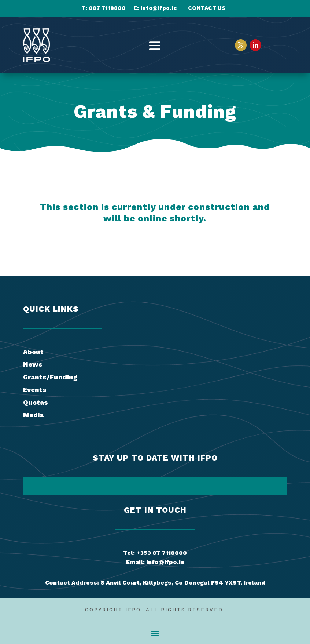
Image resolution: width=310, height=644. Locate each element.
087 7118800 (107, 8)
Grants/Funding (50, 377)
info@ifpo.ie (159, 8)
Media (33, 415)
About (33, 352)
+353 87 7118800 (162, 553)
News (33, 364)
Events (35, 390)
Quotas (36, 402)
